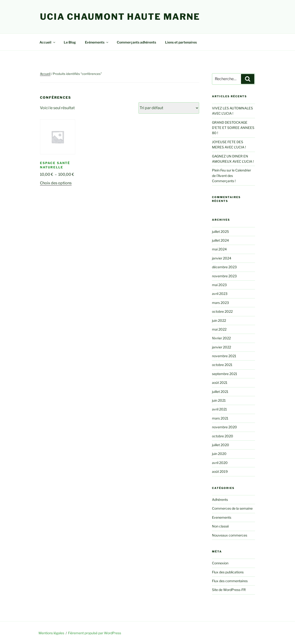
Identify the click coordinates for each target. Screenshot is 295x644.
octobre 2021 (222, 365)
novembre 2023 (224, 276)
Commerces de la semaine (232, 508)
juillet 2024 (220, 240)
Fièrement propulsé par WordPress (95, 633)
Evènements (97, 42)
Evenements (222, 517)
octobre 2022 (222, 311)
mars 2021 (220, 418)
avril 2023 (220, 294)
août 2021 (220, 383)
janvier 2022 (221, 347)
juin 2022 (219, 320)
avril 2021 (219, 409)
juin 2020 (219, 454)
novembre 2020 (224, 427)
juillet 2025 (220, 232)
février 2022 (221, 338)
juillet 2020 (221, 445)
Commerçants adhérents (136, 42)
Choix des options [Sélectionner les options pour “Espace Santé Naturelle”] (56, 183)
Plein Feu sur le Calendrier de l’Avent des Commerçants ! (231, 176)
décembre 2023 (224, 267)
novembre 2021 (224, 356)
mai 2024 (219, 249)
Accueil (48, 42)
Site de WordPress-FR (229, 590)
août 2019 (220, 471)
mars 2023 (220, 303)
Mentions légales (51, 633)
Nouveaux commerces (230, 535)
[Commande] (169, 108)
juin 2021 (219, 400)
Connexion (220, 563)
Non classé (220, 526)
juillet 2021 (220, 392)
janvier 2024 (222, 258)
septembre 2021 (225, 374)
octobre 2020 (223, 436)
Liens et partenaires (181, 42)
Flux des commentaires (230, 581)
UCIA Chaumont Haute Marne (120, 17)
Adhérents (220, 500)
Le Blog (70, 42)
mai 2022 (219, 329)
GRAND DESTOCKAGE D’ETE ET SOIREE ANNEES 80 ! (233, 128)
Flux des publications (228, 572)
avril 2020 (220, 463)
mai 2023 (219, 285)
